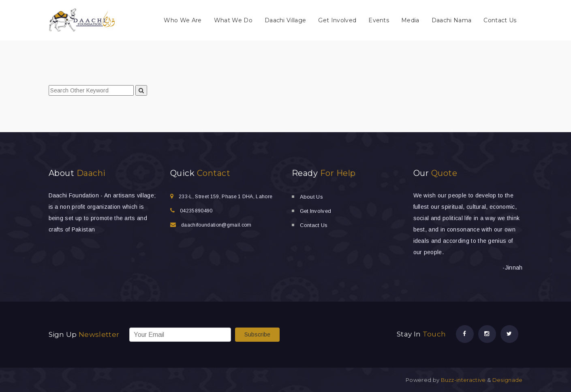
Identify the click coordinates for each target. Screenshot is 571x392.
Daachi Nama (452, 20)
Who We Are (183, 20)
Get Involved (337, 20)
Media (410, 20)
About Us (312, 197)
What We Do (233, 20)
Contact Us (500, 20)
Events (379, 20)
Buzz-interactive (462, 380)
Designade (508, 380)
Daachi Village (285, 20)
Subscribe (257, 334)
